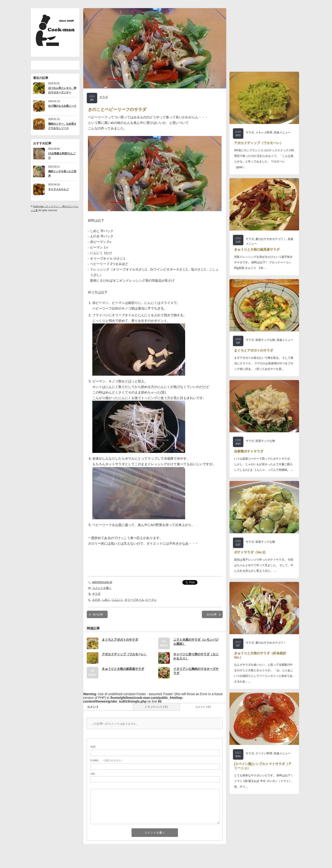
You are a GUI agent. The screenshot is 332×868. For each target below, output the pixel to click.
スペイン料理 (264, 753)
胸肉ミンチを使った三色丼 (62, 173)
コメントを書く (102, 588)
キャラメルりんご (58, 189)
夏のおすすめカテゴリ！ (271, 239)
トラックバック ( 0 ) (156, 707)
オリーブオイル (134, 600)
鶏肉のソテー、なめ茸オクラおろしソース (62, 126)
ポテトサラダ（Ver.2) (250, 552)
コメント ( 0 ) (203, 707)
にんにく (117, 600)
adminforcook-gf (102, 582)
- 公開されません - (107, 760)
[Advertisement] (155, 563)
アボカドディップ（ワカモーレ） (124, 654)
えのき (96, 600)
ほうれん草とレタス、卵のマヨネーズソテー (62, 90)
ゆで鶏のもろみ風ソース (62, 106)
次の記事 (212, 614)
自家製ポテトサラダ (249, 451)
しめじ (106, 600)
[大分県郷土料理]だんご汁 (62, 156)
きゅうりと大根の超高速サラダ (123, 669)
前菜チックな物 (265, 340)
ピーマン (151, 600)
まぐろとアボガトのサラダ (120, 640)
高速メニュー (282, 132)
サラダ (104, 97)
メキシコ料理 (264, 132)
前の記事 (98, 614)
